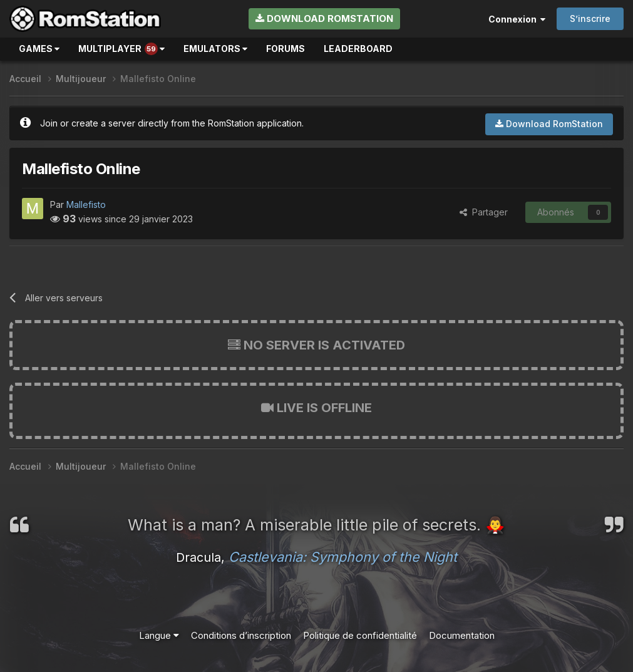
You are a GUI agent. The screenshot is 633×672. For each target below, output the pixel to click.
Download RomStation (324, 18)
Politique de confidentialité (360, 635)
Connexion (517, 19)
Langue (159, 635)
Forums (286, 49)
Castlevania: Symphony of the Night (343, 557)
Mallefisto (86, 204)
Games (39, 49)
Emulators (215, 49)
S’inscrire (590, 18)
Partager (484, 212)
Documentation (462, 635)
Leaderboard (358, 49)
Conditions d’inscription (241, 635)
